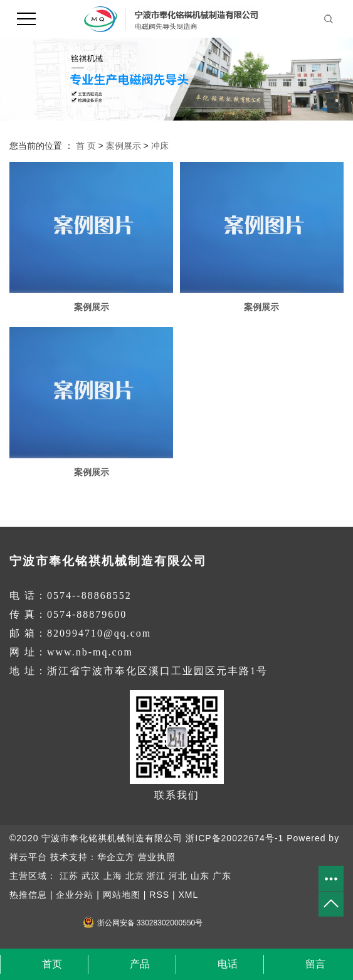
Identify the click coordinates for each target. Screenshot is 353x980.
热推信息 (28, 895)
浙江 (156, 876)
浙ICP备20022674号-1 (234, 838)
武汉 (91, 876)
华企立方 (116, 857)
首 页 (86, 146)
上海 (113, 876)
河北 (178, 876)
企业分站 (75, 895)
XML (188, 895)
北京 (135, 876)
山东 (200, 876)
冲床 (160, 146)
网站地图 (122, 895)
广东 (222, 876)
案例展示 (124, 146)
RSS (159, 895)
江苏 (69, 876)
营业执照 (157, 857)
